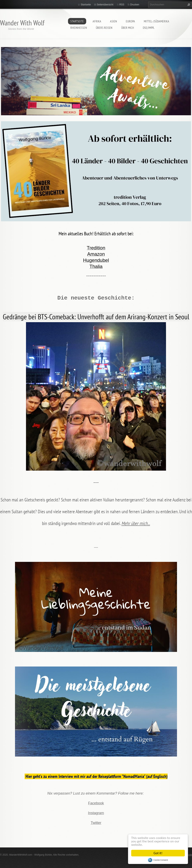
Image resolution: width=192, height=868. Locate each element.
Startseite (77, 21)
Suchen (188, 5)
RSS (122, 5)
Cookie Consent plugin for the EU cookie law (158, 860)
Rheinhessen (79, 28)
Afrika (97, 21)
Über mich (128, 28)
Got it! (158, 853)
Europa (130, 21)
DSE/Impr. (149, 28)
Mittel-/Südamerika (156, 21)
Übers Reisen (104, 28)
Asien (113, 21)
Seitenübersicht (105, 5)
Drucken (135, 5)
